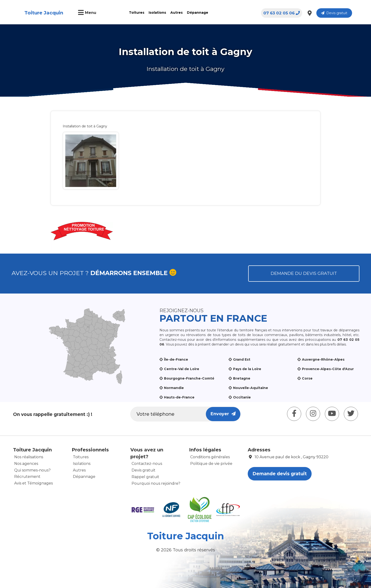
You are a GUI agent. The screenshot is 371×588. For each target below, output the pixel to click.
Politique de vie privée (211, 464)
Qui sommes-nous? (32, 470)
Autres (177, 13)
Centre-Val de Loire (182, 369)
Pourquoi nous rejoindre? (156, 483)
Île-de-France (176, 359)
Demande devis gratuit (280, 474)
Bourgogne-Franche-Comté (189, 378)
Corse (307, 378)
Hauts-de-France (179, 397)
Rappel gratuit (145, 477)
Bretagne (242, 378)
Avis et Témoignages (33, 483)
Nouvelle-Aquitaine (251, 388)
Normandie (174, 388)
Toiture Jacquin (44, 13)
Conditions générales (210, 457)
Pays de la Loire (247, 369)
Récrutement (27, 477)
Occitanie (242, 397)
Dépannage (198, 13)
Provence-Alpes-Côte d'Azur (328, 369)
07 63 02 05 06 (282, 13)
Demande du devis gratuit (304, 273)
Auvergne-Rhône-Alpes (323, 359)
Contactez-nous (147, 464)
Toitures (137, 13)
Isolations (157, 13)
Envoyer (223, 414)
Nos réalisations (29, 457)
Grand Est (242, 359)
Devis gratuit (334, 13)
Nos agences (26, 464)
